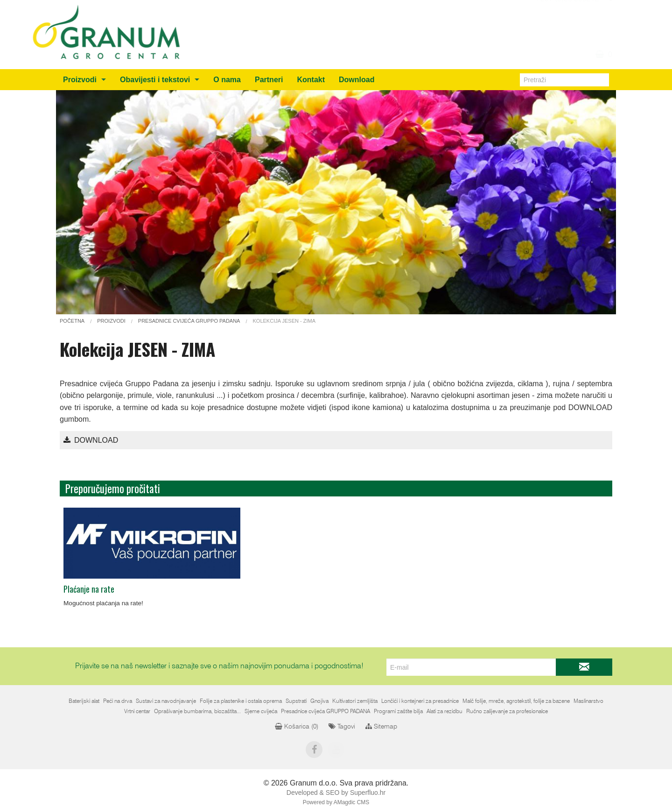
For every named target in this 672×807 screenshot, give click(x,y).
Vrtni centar (137, 711)
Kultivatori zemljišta (355, 701)
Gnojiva (319, 701)
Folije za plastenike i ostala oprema (241, 701)
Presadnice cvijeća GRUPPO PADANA (325, 711)
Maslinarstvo (588, 701)
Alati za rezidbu (444, 711)
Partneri (269, 80)
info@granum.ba (571, 9)
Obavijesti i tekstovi (155, 80)
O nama (227, 80)
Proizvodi (80, 80)
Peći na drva (118, 701)
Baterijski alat (84, 701)
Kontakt (311, 80)
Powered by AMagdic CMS (336, 802)
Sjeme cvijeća (261, 711)
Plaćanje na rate (89, 589)
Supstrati (296, 701)
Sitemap (381, 727)
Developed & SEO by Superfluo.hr (336, 793)
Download (357, 80)
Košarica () (297, 727)
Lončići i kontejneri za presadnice (420, 701)
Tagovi (342, 727)
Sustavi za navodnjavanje (166, 701)
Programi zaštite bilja (398, 711)
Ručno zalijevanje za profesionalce (507, 711)
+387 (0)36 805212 (567, 21)
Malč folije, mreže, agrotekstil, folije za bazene (516, 701)
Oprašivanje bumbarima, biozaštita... (197, 711)
